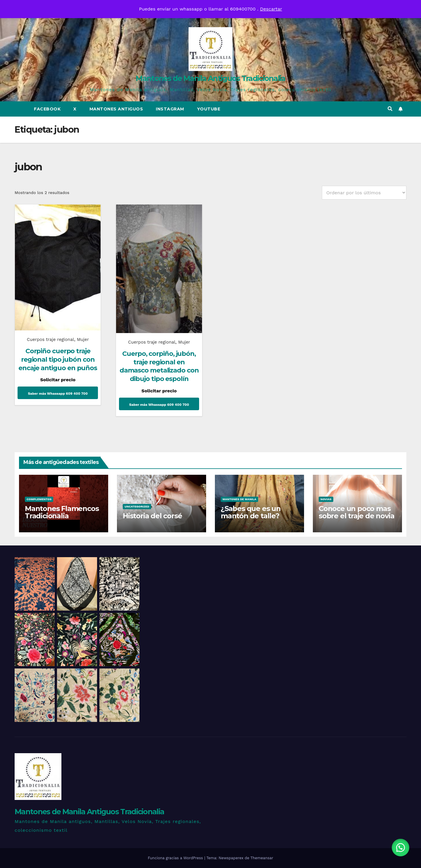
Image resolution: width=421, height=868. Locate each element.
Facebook (47, 109)
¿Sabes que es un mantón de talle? (251, 512)
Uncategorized (137, 506)
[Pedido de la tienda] (364, 193)
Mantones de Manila (239, 499)
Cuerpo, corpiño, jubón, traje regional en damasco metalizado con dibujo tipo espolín (159, 366)
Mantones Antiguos (116, 109)
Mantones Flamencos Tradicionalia (62, 512)
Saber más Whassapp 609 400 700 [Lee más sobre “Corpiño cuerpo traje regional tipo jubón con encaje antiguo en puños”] (58, 394)
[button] (390, 109)
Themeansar (262, 858)
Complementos (39, 499)
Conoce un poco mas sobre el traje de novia (356, 512)
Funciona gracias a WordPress (176, 858)
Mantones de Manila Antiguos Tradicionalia (210, 78)
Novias (326, 499)
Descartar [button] (271, 9)
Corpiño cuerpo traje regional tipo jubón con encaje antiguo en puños (58, 359)
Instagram (170, 109)
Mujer (83, 339)
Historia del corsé (152, 516)
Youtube (209, 109)
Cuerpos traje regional (51, 339)
